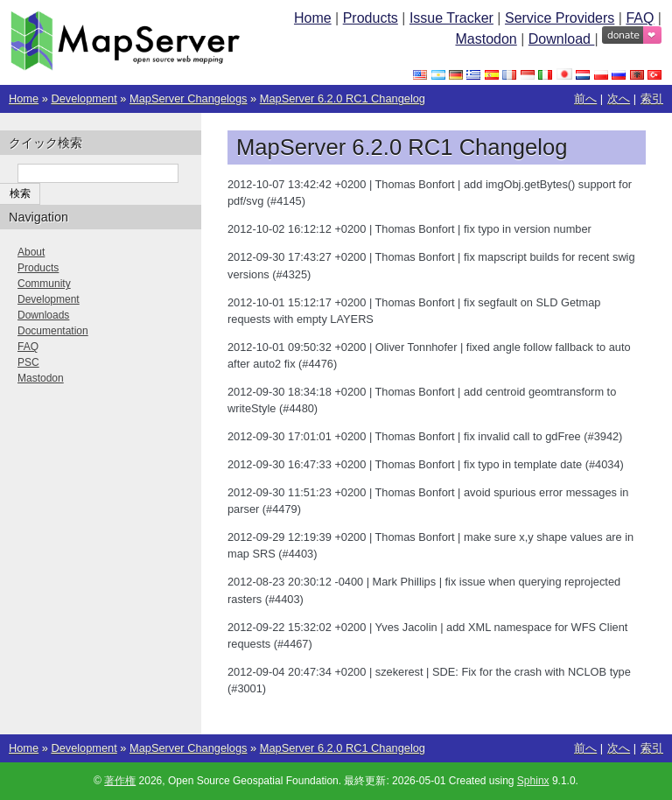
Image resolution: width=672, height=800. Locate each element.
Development (84, 98)
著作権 (120, 781)
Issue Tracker (451, 18)
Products (371, 18)
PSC (28, 362)
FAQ (640, 18)
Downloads (43, 315)
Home (313, 18)
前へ (585, 98)
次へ (619, 98)
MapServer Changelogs (188, 98)
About (31, 252)
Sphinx (533, 781)
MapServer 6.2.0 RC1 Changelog (343, 98)
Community (44, 284)
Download (562, 39)
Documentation (53, 331)
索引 (652, 98)
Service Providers (560, 18)
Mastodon (486, 39)
